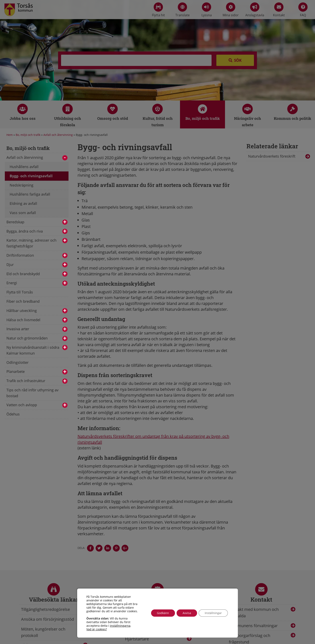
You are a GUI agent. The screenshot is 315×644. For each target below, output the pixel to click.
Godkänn (163, 613)
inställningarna (120, 626)
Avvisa (187, 613)
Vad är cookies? (97, 629)
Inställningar (213, 613)
